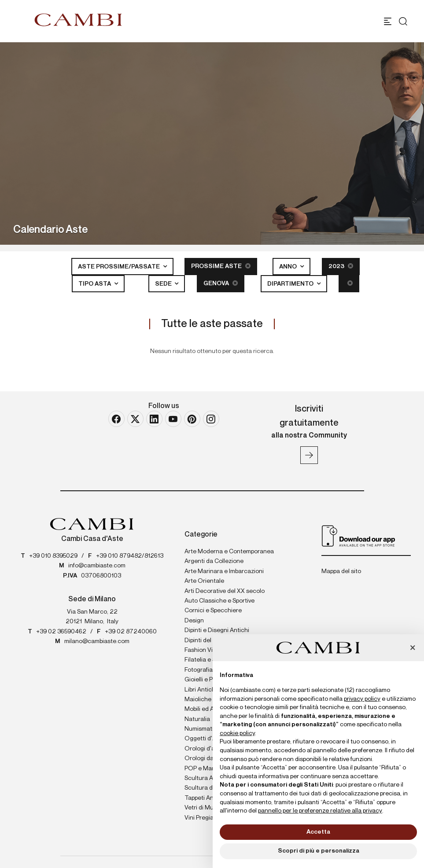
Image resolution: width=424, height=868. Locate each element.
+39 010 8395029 (53, 556)
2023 (341, 266)
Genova (221, 283)
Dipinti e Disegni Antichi (217, 630)
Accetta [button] (318, 832)
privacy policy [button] (362, 699)
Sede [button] (164, 284)
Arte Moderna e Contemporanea (229, 552)
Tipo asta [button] (95, 284)
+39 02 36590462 (61, 632)
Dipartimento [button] (291, 284)
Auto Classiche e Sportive (219, 601)
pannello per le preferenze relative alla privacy (320, 811)
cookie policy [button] (237, 733)
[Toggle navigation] (388, 21)
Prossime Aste (221, 266)
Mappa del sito (341, 571)
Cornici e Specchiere (213, 611)
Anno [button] (289, 267)
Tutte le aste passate (212, 324)
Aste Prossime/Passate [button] (120, 267)
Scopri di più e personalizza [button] (319, 851)
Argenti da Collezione (214, 561)
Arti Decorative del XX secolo (225, 591)
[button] (413, 648)
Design (194, 621)
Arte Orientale (204, 581)
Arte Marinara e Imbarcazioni (224, 571)
